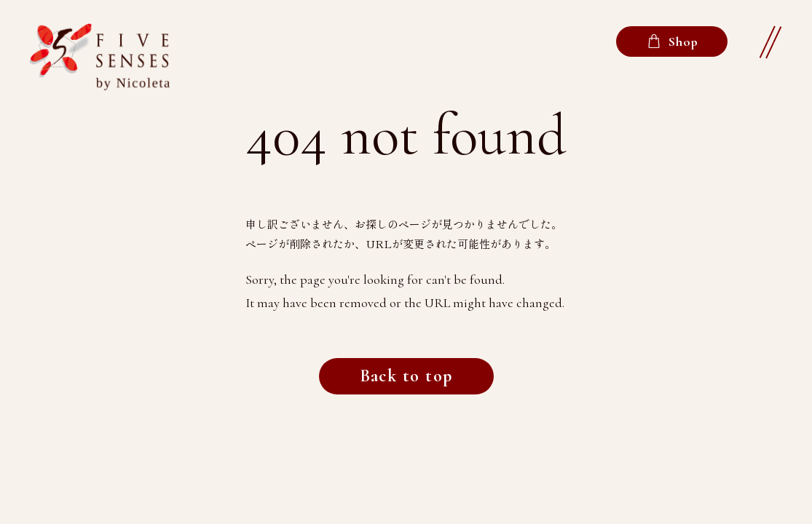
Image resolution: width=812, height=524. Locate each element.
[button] (770, 42)
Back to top (406, 376)
